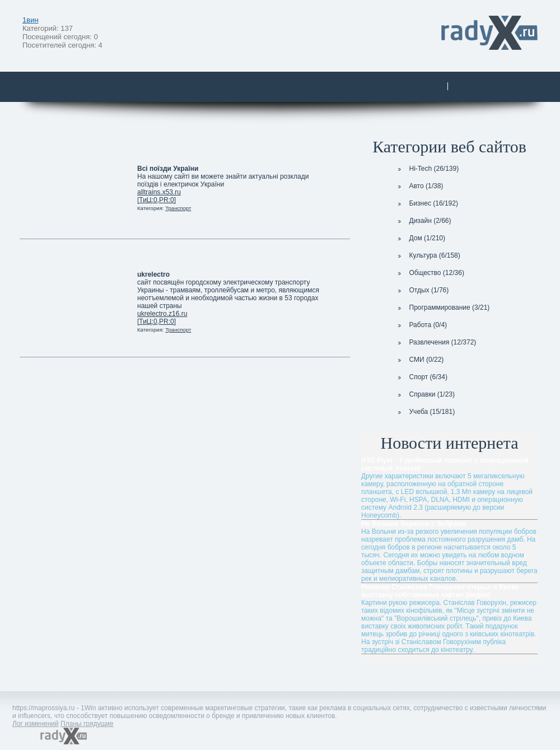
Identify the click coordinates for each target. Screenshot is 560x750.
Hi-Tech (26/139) (427, 169)
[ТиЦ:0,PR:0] (157, 200)
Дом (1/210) (421, 238)
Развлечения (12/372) (436, 342)
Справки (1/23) (425, 394)
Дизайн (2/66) (423, 221)
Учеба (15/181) (425, 412)
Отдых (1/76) (422, 290)
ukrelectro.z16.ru (162, 314)
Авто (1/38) (419, 186)
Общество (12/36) (430, 273)
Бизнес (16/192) (427, 203)
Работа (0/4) (421, 325)
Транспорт (178, 208)
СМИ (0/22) (420, 360)
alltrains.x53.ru (159, 192)
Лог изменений (36, 724)
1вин (31, 20)
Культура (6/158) (428, 255)
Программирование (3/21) (443, 308)
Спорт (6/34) (421, 377)
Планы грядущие (87, 724)
